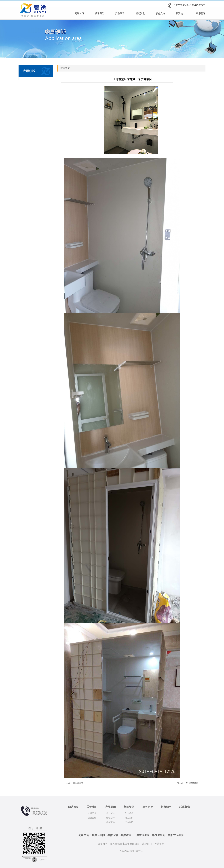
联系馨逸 (201, 13)
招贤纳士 (181, 13)
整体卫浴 (113, 835)
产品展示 (120, 13)
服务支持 (160, 13)
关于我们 (100, 13)
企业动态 (129, 813)
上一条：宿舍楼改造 (74, 783)
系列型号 (110, 813)
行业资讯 (129, 822)
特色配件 (110, 822)
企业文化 (92, 818)
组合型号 (110, 818)
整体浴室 (126, 835)
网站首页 (79, 13)
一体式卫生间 (142, 835)
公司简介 (92, 813)
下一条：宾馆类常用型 (188, 783)
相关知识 (129, 818)
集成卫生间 (159, 835)
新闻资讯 (140, 13)
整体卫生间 (98, 835)
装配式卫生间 (176, 835)
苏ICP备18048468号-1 (131, 851)
